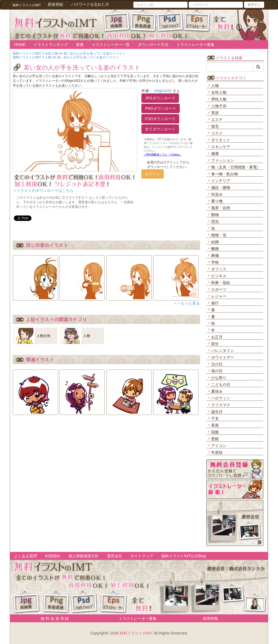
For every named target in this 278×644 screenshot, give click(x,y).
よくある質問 (26, 556)
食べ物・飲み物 (225, 174)
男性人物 (219, 99)
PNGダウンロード (160, 108)
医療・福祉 (221, 283)
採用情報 (210, 618)
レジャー (219, 296)
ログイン (254, 5)
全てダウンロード (160, 129)
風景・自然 (221, 208)
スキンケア (221, 147)
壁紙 (215, 439)
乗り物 (217, 201)
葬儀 (215, 255)
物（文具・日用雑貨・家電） (236, 167)
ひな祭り (219, 378)
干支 (215, 418)
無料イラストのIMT (136, 633)
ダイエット (221, 140)
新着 (80, 45)
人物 (215, 86)
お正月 (217, 337)
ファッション (223, 160)
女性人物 (219, 92)
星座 (215, 425)
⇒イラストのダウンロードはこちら (43, 190)
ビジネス (219, 276)
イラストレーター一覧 (111, 45)
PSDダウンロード (160, 119)
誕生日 (217, 412)
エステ (217, 120)
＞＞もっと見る (187, 303)
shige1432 (163, 91)
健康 (215, 154)
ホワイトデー (223, 357)
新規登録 (55, 4)
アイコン (219, 446)
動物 (215, 215)
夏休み (217, 391)
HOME (20, 45)
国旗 (215, 432)
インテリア (221, 181)
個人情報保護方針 (84, 556)
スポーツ (219, 289)
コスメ (217, 133)
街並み (217, 194)
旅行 (215, 303)
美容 (215, 113)
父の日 (217, 364)
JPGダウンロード (160, 98)
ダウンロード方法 (153, 45)
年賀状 (217, 452)
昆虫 (215, 221)
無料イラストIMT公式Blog (184, 556)
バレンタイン (223, 351)
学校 (215, 262)
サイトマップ (142, 556)
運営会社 (115, 556)
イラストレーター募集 (195, 45)
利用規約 (53, 556)
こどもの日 (221, 384)
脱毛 (215, 126)
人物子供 (219, 106)
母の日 (217, 371)
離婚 (215, 249)
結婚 (215, 242)
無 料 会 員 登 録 (53, 618)
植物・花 (219, 235)
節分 (215, 344)
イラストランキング (51, 45)
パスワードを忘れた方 (90, 4)
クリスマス (221, 405)
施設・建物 (221, 187)
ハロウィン (221, 398)
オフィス (219, 269)
